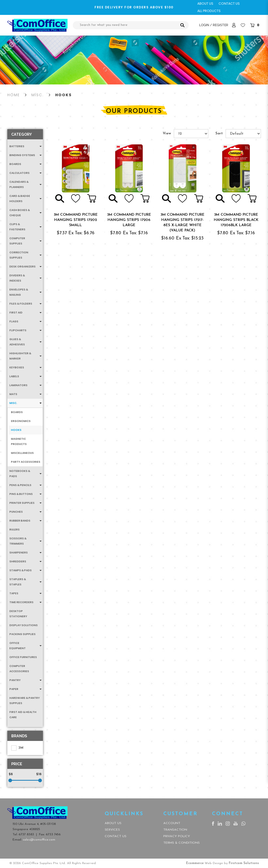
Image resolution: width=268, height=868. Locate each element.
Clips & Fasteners (17, 227)
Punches (16, 512)
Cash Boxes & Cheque (20, 213)
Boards (15, 164)
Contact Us (116, 836)
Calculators (19, 173)
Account (172, 823)
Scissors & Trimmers (18, 541)
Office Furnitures (23, 657)
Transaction (175, 830)
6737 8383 (26, 835)
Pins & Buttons (21, 494)
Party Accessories (26, 462)
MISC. (38, 95)
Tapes (14, 593)
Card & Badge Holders (20, 199)
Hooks (63, 95)
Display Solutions (24, 625)
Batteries (17, 146)
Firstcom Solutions (244, 863)
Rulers (15, 530)
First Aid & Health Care (23, 715)
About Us (113, 823)
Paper (14, 689)
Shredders (18, 561)
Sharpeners (19, 553)
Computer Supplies (17, 241)
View (167, 133)
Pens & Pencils (20, 485)
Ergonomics (21, 421)
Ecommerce (195, 863)
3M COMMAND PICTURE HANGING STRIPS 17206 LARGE (129, 220)
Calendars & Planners (19, 184)
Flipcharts (18, 330)
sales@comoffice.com (39, 840)
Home (14, 95)
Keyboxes (17, 367)
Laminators (18, 385)
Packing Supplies (23, 634)
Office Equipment (18, 646)
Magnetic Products (19, 441)
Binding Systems (22, 155)
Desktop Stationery (18, 614)
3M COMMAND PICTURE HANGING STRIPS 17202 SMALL (76, 220)
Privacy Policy (177, 836)
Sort (219, 133)
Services (112, 830)
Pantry (15, 680)
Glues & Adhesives (17, 342)
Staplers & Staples (18, 582)
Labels (14, 376)
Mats (13, 394)
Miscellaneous (22, 453)
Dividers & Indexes (17, 278)
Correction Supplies (19, 255)
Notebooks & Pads (20, 474)
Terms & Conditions (182, 843)
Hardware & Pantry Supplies (25, 701)
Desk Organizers (23, 267)
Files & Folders (21, 304)
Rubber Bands (20, 521)
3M (17, 748)
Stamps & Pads (21, 570)
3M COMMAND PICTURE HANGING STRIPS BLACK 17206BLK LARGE (236, 220)
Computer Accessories (19, 669)
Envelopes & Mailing (19, 292)
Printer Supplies (22, 503)
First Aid (16, 313)
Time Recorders (21, 602)
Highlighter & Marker (20, 356)
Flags (14, 321)
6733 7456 (53, 835)
